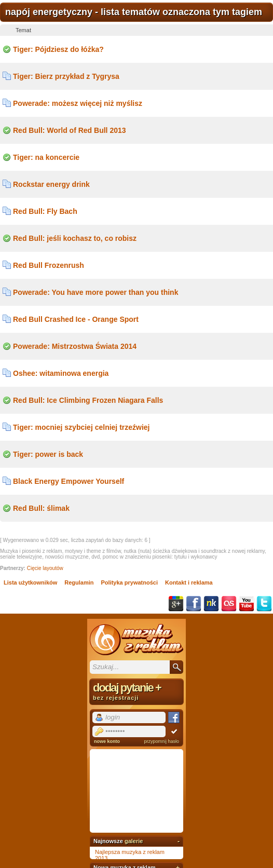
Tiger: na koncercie (46, 157)
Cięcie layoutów (45, 568)
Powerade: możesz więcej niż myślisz (78, 103)
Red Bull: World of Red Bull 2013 (70, 130)
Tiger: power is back (48, 454)
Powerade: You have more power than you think (95, 292)
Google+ (176, 604)
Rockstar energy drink (51, 184)
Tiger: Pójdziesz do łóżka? (58, 49)
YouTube (247, 604)
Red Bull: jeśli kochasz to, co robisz (75, 238)
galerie (134, 841)
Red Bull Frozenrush (49, 265)
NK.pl (211, 604)
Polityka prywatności (129, 582)
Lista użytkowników (30, 582)
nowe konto (107, 741)
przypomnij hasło (161, 741)
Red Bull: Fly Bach (45, 211)
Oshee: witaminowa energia (61, 373)
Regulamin (79, 582)
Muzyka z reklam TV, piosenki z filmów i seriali (136, 640)
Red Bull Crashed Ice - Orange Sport (76, 319)
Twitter (264, 604)
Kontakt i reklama (189, 582)
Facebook (194, 604)
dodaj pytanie (136, 691)
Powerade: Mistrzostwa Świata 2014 (75, 346)
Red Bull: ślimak (41, 508)
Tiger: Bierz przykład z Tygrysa (66, 76)
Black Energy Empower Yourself (69, 481)
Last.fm (229, 604)
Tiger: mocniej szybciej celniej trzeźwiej (81, 427)
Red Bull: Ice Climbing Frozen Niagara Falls (88, 400)
